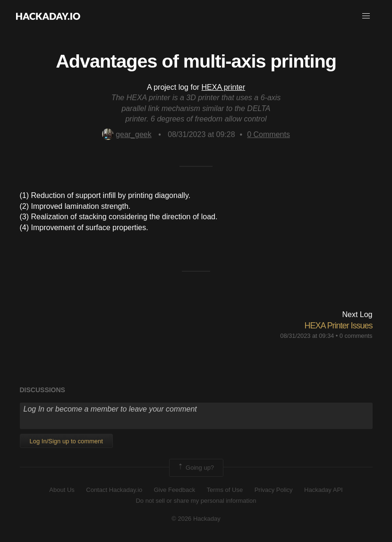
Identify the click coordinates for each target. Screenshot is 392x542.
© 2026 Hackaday (196, 519)
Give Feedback (175, 490)
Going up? (196, 468)
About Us (62, 490)
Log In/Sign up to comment (66, 441)
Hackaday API (324, 490)
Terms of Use (225, 490)
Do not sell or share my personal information (196, 501)
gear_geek (127, 134)
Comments (268, 134)
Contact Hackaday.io (114, 490)
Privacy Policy (274, 490)
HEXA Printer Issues (338, 326)
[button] (366, 16)
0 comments (356, 336)
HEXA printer (223, 87)
